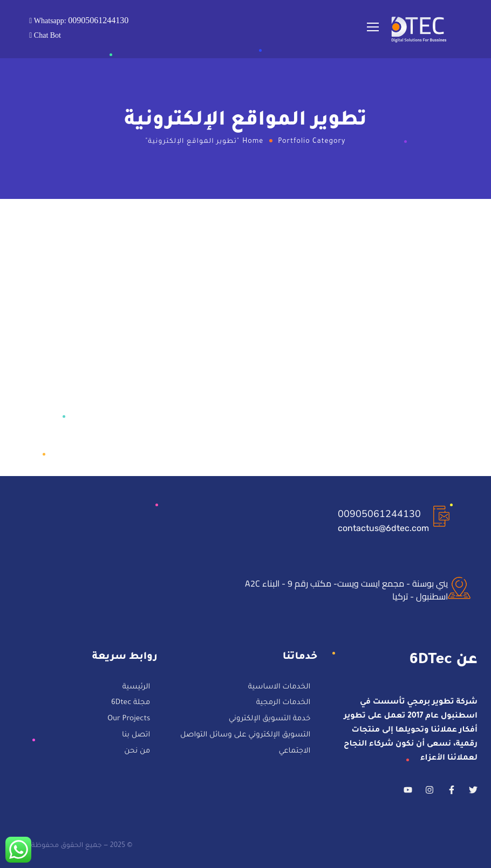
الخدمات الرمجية (283, 704)
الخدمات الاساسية (279, 688)
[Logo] (420, 29)
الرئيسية (137, 688)
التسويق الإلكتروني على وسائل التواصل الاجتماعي (245, 744)
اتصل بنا (136, 736)
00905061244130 (379, 514)
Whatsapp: (80, 20)
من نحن (137, 751)
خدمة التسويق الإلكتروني (270, 719)
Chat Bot (46, 36)
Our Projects (129, 719)
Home (253, 142)
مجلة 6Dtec (131, 704)
